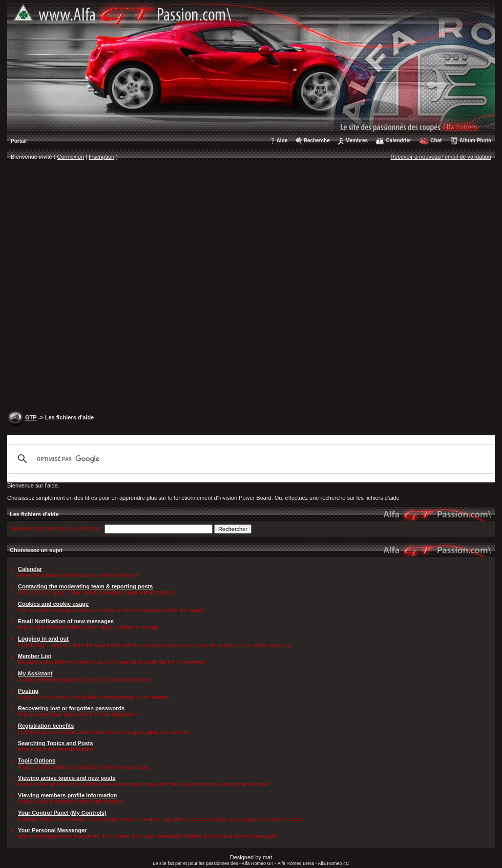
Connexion (71, 157)
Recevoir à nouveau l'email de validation (441, 157)
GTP (31, 417)
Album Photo (475, 141)
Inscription (101, 157)
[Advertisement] (119, 288)
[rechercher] (249, 459)
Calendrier (398, 141)
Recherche (317, 141)
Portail (19, 141)
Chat (436, 141)
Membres (357, 141)
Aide (282, 141)
